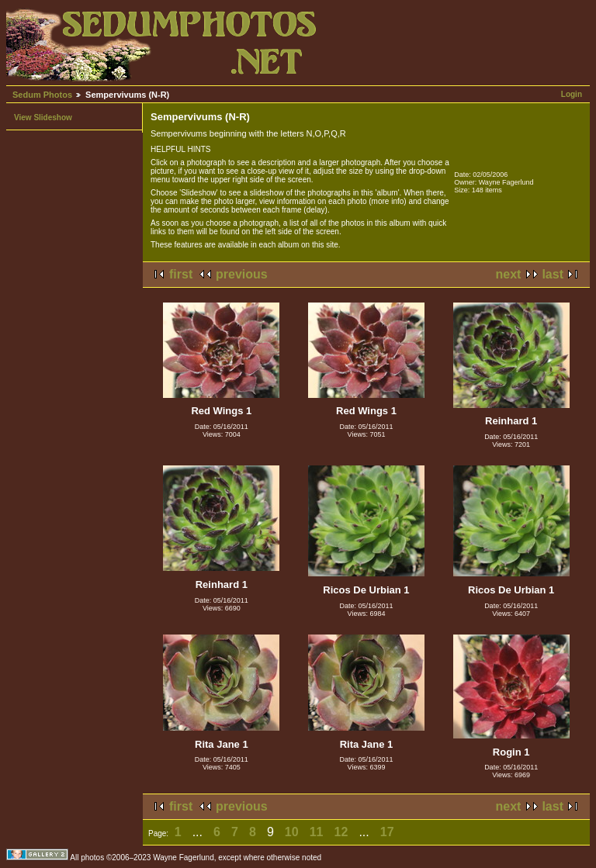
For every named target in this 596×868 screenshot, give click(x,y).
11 (317, 832)
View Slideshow (43, 118)
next (509, 274)
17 (387, 832)
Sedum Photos (42, 95)
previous (242, 274)
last (553, 274)
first (181, 274)
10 (292, 832)
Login (572, 94)
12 (341, 832)
